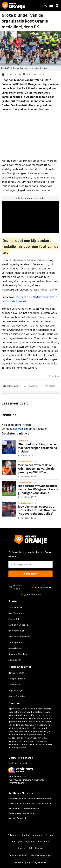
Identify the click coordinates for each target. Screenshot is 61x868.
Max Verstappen (17, 613)
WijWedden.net (32, 808)
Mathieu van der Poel (19, 625)
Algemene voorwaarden (37, 841)
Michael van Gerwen (19, 636)
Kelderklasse (15, 813)
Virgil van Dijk (15, 690)
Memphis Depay (17, 679)
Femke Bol (14, 619)
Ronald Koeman (16, 673)
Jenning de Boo (16, 642)
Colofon (22, 848)
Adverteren (14, 835)
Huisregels (17, 841)
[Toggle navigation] (51, 5)
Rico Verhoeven (17, 631)
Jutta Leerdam (16, 607)
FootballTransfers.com (39, 799)
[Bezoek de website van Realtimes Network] (21, 770)
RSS (31, 848)
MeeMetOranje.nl (17, 818)
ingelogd (18, 429)
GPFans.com (29, 803)
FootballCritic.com (17, 799)
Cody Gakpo (15, 684)
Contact (26, 835)
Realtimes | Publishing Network (30, 862)
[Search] (45, 5)
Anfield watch (30, 813)
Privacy (49, 835)
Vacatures (38, 835)
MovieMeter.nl (44, 803)
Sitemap (39, 848)
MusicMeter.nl (15, 808)
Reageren (31, 385)
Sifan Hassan (15, 648)
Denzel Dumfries (17, 696)
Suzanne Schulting (18, 654)
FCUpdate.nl (15, 803)
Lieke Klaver (15, 660)
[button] (57, 5)
